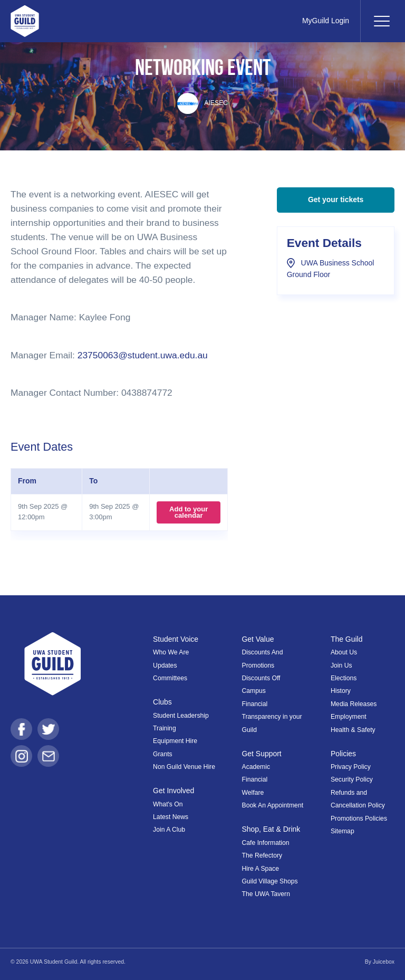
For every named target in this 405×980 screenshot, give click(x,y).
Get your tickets (336, 199)
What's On (168, 804)
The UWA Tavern (266, 894)
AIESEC (202, 103)
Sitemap (343, 831)
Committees (170, 678)
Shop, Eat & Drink (271, 829)
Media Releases (354, 704)
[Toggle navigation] (381, 21)
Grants (163, 754)
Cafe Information (266, 843)
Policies (343, 754)
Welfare (253, 793)
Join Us (341, 665)
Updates (165, 665)
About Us (344, 652)
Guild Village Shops (270, 881)
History (341, 691)
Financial (255, 779)
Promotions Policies (359, 819)
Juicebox (384, 962)
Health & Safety (353, 730)
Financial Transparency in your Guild (272, 717)
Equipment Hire (175, 741)
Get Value (258, 639)
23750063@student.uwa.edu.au (143, 355)
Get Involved (173, 791)
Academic (256, 767)
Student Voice (176, 639)
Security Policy (352, 779)
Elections (344, 678)
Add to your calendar (189, 512)
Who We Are (171, 652)
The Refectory (262, 855)
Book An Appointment (273, 805)
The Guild (346, 639)
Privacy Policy (351, 767)
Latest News (171, 817)
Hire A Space (261, 869)
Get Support (262, 754)
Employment (349, 717)
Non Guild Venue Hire (184, 767)
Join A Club (169, 830)
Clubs (162, 702)
